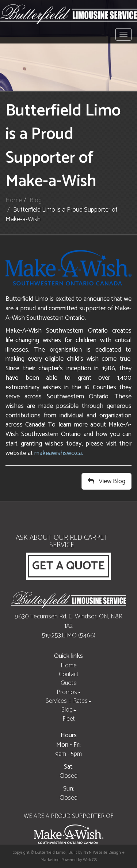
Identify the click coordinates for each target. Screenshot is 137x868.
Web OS (90, 860)
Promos (69, 692)
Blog (36, 200)
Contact (69, 674)
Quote (69, 683)
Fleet (69, 719)
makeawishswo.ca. (59, 453)
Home (14, 200)
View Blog (106, 481)
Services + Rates (68, 701)
